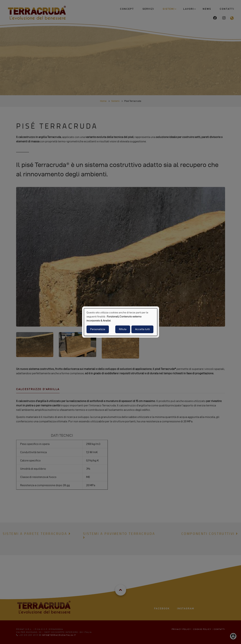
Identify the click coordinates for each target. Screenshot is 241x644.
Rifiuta (123, 329)
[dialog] (121, 322)
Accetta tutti (142, 329)
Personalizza (98, 329)
